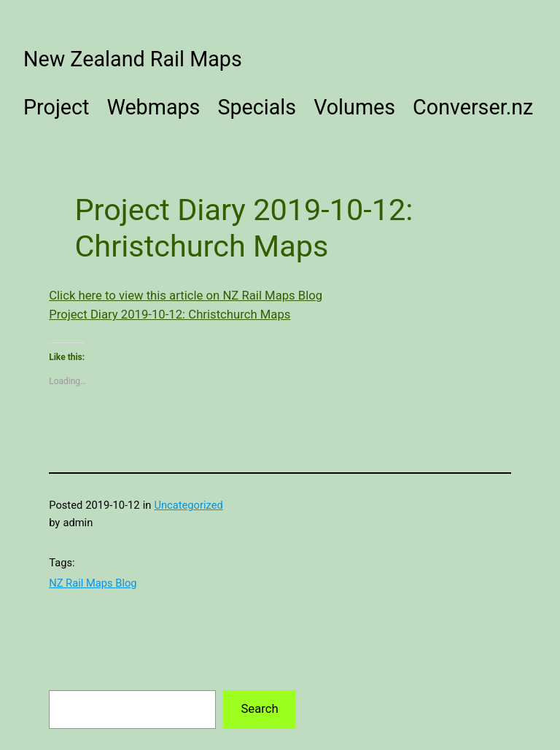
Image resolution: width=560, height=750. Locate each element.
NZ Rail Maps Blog (93, 583)
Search (259, 709)
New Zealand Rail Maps (133, 59)
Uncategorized (188, 505)
